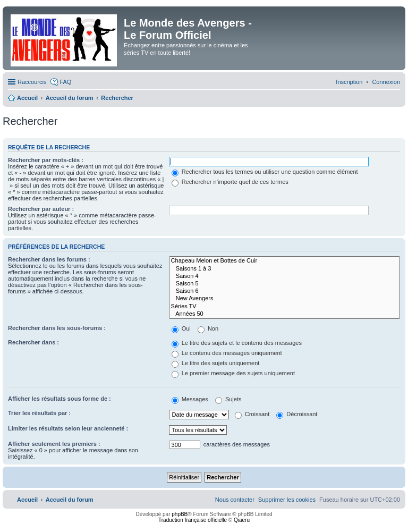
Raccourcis (32, 82)
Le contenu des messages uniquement (227, 353)
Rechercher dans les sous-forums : (57, 328)
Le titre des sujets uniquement (216, 363)
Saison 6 (284, 291)
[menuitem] (386, 82)
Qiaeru (242, 520)
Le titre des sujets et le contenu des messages (237, 343)
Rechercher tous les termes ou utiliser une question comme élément (265, 172)
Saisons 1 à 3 (284, 269)
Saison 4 (284, 276)
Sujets (228, 399)
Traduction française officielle (193, 520)
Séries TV (284, 307)
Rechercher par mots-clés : (46, 160)
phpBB (180, 514)
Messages (190, 399)
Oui (181, 328)
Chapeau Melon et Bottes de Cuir (284, 261)
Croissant (252, 414)
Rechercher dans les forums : (49, 259)
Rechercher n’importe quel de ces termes (230, 182)
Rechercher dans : (33, 342)
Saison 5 (284, 284)
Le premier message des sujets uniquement (233, 373)
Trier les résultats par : (39, 413)
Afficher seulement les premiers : (54, 444)
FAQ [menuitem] (65, 82)
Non (208, 328)
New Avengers (284, 299)
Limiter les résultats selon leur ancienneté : (68, 428)
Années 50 (284, 314)
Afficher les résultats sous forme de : (59, 399)
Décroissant (297, 414)
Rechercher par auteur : (41, 209)
